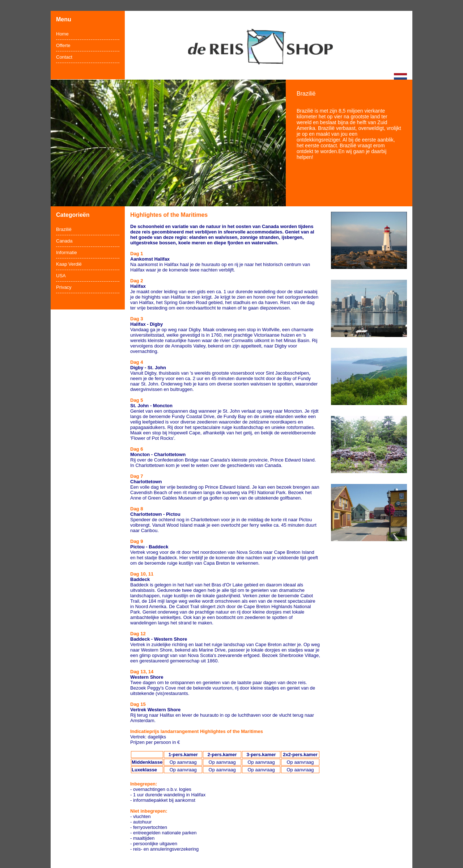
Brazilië (64, 229)
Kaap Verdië (69, 264)
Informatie (67, 252)
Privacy (64, 287)
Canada (64, 241)
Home (62, 34)
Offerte (63, 45)
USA (61, 276)
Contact (64, 57)
